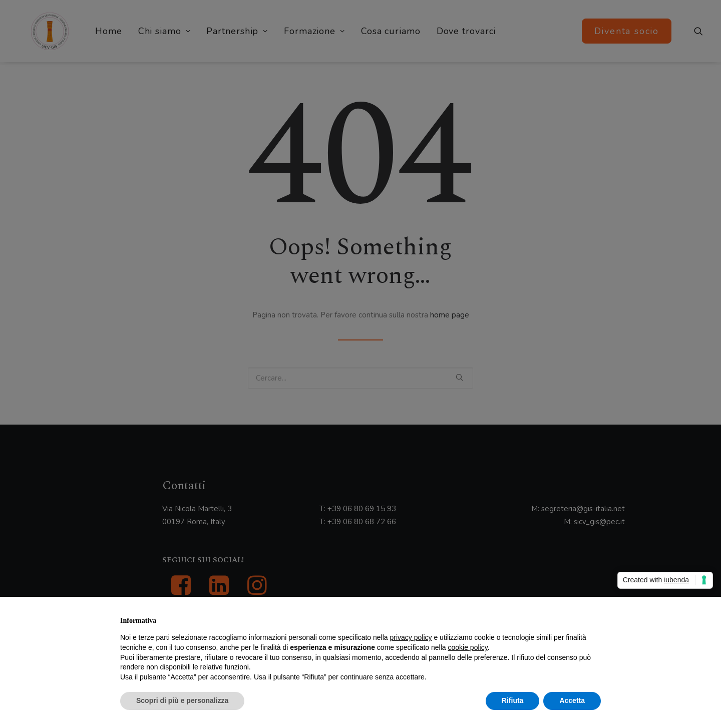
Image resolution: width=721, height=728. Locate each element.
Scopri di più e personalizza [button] (182, 700)
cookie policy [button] (468, 647)
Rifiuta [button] (513, 700)
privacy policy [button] (411, 637)
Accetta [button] (572, 700)
